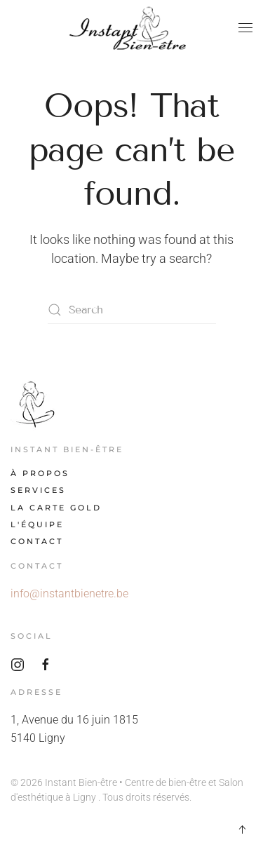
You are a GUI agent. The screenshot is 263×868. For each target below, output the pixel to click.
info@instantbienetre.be (69, 594)
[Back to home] (132, 28)
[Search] (132, 310)
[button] (245, 28)
